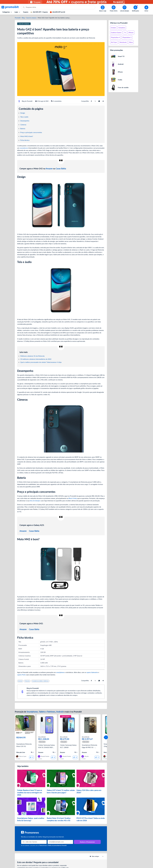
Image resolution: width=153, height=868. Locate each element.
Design (23, 113)
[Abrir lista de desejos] (125, 9)
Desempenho (25, 121)
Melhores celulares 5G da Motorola (32, 356)
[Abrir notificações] (135, 9)
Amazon (49, 169)
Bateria (23, 128)
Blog (23, 18)
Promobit (18, 18)
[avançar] (106, 736)
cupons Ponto (21, 675)
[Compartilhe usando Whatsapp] (99, 101)
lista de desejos (35, 501)
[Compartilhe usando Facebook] (91, 101)
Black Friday (73, 498)
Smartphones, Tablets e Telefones (41, 712)
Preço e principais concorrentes (31, 132)
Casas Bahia (61, 169)
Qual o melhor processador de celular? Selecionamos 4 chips (41, 362)
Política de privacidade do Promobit (57, 843)
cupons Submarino (92, 672)
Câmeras (23, 125)
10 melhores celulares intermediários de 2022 (36, 359)
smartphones (60, 672)
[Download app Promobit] (103, 9)
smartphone (24, 148)
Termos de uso (43, 843)
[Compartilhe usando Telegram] (103, 101)
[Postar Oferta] (114, 9)
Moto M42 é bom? (27, 136)
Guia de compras (31, 18)
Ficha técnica (25, 140)
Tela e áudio (24, 117)
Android (60, 712)
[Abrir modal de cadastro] (146, 9)
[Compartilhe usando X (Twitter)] (95, 101)
